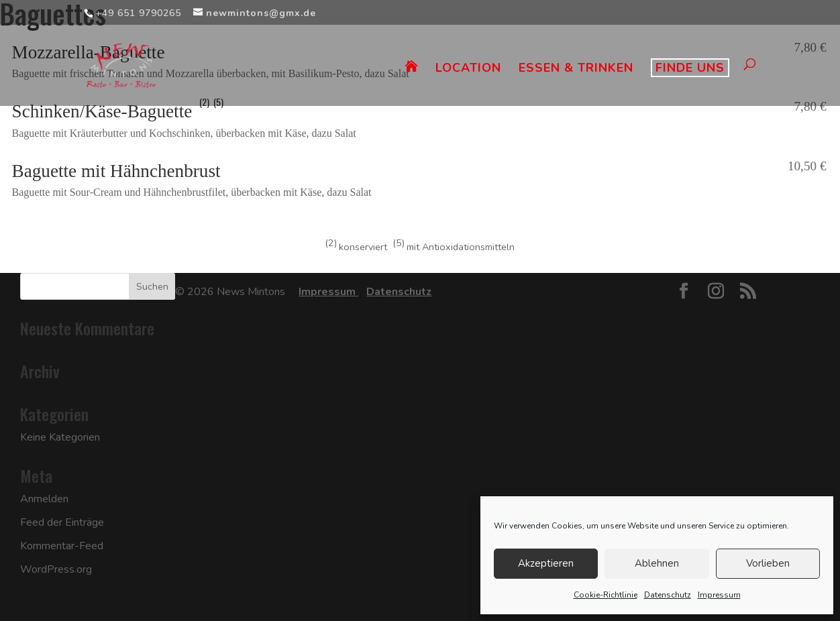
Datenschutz (668, 595)
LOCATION (468, 69)
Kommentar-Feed (62, 546)
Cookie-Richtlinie (606, 595)
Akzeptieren (546, 563)
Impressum (719, 595)
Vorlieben (768, 563)
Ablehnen (657, 563)
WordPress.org (56, 569)
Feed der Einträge (62, 522)
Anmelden (44, 499)
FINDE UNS (690, 68)
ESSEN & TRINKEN (576, 69)
